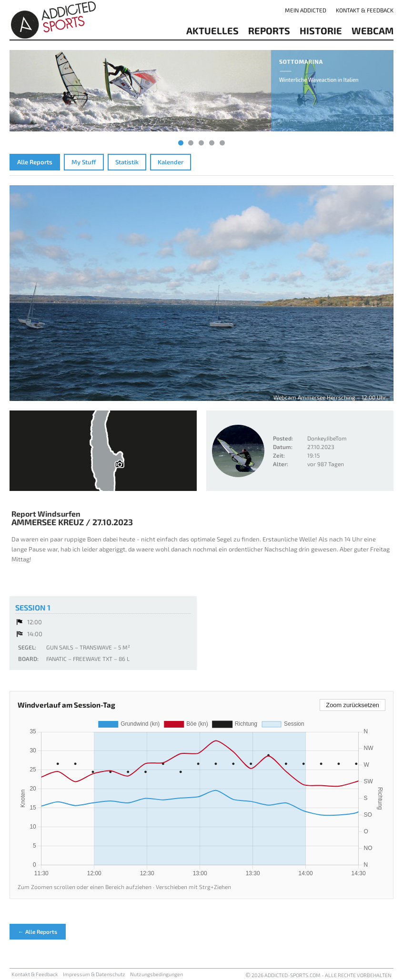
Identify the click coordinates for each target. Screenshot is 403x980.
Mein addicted (306, 10)
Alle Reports (35, 162)
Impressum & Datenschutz (94, 974)
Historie (321, 30)
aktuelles (212, 30)
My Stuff (84, 162)
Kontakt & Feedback (365, 10)
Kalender (171, 162)
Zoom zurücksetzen (353, 705)
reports (269, 30)
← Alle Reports (38, 931)
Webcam (373, 30)
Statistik (127, 162)
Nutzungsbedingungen (156, 974)
